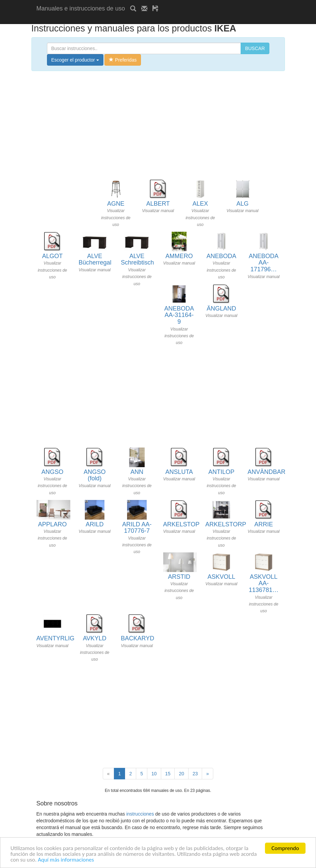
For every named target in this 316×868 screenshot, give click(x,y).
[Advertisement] (116, 19)
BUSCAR (255, 48)
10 (154, 774)
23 (195, 774)
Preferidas (123, 60)
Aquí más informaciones (66, 860)
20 (181, 774)
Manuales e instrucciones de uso (81, 8)
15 (168, 774)
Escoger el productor (75, 60)
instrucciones (140, 814)
